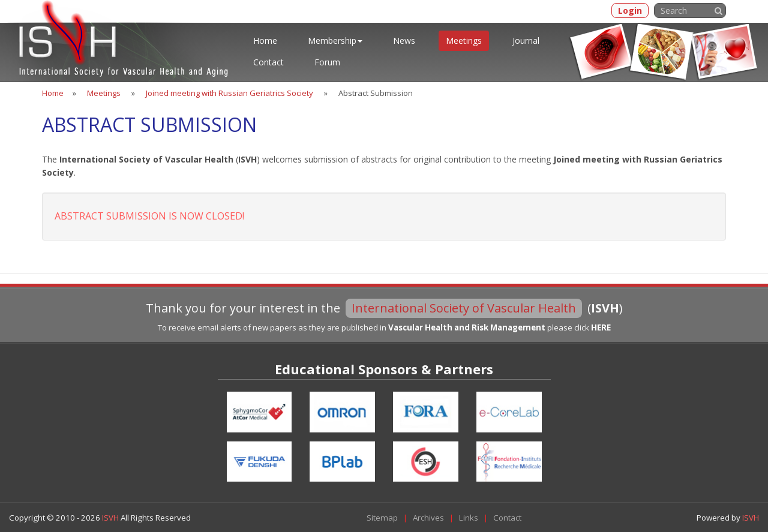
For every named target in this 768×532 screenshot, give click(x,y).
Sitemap (382, 518)
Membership (335, 40)
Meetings (464, 40)
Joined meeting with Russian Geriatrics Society (229, 93)
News (404, 40)
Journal (526, 40)
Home (265, 40)
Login (630, 10)
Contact (268, 62)
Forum (327, 62)
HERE (601, 327)
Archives (428, 518)
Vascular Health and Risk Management (467, 327)
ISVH (111, 518)
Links (469, 518)
